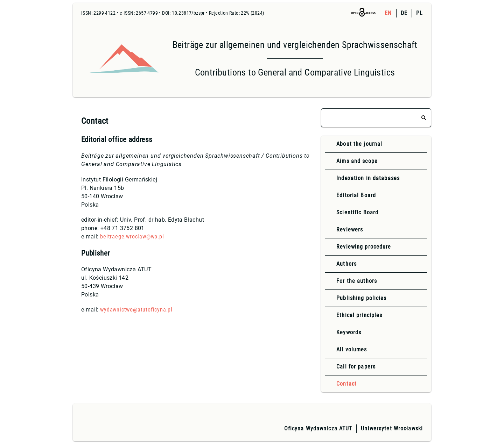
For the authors (357, 281)
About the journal (359, 144)
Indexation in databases (368, 178)
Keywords (349, 332)
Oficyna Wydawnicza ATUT (318, 428)
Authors (346, 264)
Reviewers (350, 230)
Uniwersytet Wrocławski (392, 428)
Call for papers (356, 367)
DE (404, 13)
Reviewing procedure (364, 247)
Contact (346, 384)
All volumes (352, 349)
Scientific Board (357, 212)
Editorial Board (356, 195)
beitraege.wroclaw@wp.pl (132, 237)
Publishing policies (361, 298)
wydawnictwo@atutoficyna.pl (136, 310)
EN (388, 13)
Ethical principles (359, 315)
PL (419, 13)
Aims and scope (357, 161)
